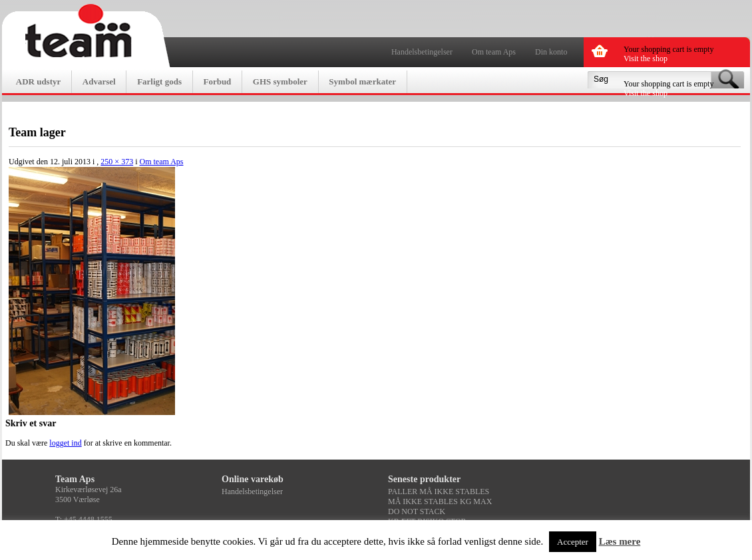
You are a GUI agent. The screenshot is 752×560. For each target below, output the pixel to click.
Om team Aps (494, 52)
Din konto (551, 52)
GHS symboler (280, 81)
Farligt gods (159, 81)
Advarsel (99, 81)
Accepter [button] (573, 542)
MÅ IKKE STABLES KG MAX (440, 501)
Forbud (217, 81)
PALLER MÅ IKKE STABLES (439, 491)
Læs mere (620, 541)
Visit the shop (646, 59)
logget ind (65, 443)
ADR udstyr (39, 81)
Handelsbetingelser (422, 52)
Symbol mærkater (362, 81)
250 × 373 (117, 162)
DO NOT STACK (417, 511)
